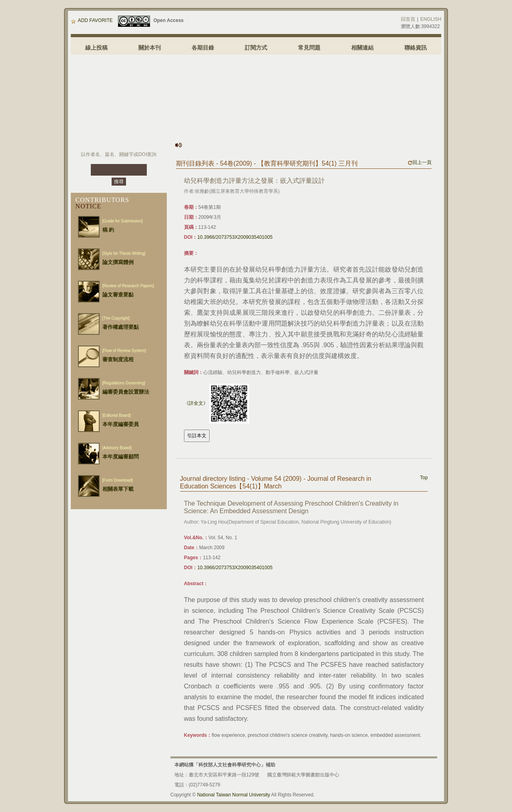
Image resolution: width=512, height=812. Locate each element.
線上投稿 (96, 48)
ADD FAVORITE (92, 20)
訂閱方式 (256, 48)
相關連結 (362, 48)
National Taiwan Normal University (234, 795)
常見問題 (309, 48)
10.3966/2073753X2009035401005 (235, 237)
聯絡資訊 (416, 48)
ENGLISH (431, 19)
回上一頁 (420, 162)
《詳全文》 (196, 403)
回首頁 (408, 19)
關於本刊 (150, 48)
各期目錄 (203, 48)
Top (424, 478)
